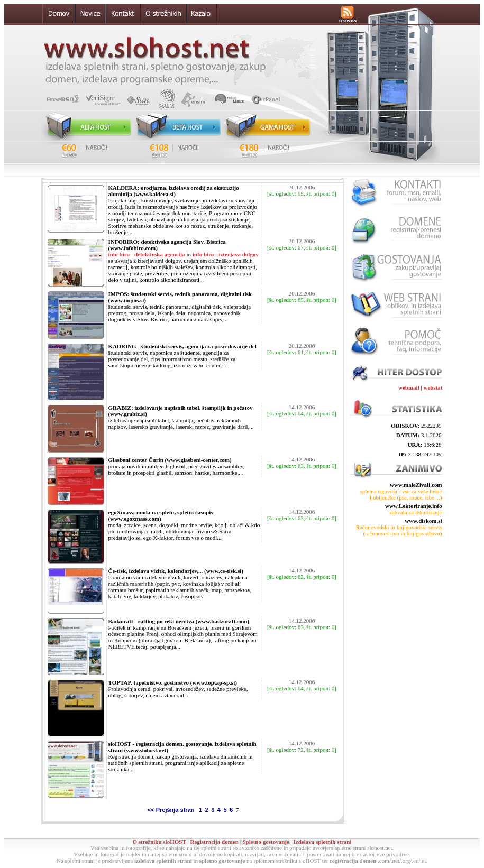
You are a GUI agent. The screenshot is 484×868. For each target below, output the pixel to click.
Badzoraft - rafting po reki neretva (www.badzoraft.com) (179, 621)
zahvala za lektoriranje (416, 512)
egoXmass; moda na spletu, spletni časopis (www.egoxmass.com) (161, 515)
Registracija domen (214, 842)
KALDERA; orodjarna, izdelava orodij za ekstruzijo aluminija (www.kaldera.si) (174, 191)
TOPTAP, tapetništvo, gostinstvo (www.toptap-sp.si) (173, 682)
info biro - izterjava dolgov (226, 254)
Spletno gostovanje (266, 842)
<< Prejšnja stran (172, 810)
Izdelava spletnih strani (323, 842)
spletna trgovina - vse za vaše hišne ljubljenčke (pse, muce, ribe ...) (401, 494)
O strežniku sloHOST (159, 842)
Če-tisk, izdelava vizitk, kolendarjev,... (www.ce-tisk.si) (176, 571)
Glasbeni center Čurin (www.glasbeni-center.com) (170, 460)
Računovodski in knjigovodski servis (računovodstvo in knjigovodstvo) (399, 530)
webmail (409, 387)
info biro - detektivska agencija (147, 254)
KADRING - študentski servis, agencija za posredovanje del (182, 346)
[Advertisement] (396, 584)
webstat (433, 387)
